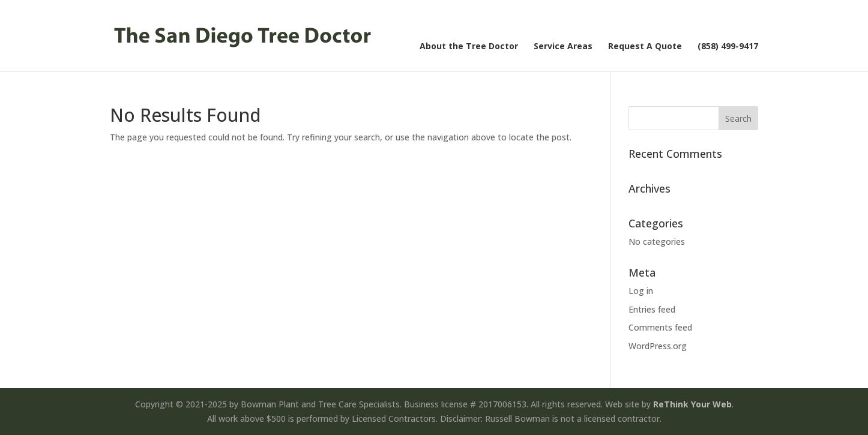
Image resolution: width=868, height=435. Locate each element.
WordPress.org (658, 346)
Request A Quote (645, 47)
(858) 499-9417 (728, 47)
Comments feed (660, 327)
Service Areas (563, 47)
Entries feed (652, 309)
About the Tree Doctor (469, 47)
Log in (641, 291)
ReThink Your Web (692, 404)
